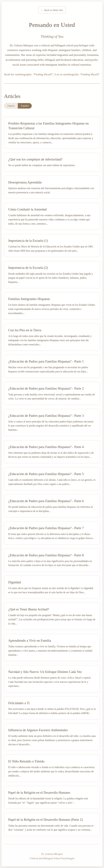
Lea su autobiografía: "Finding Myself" (77, 74)
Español (25, 106)
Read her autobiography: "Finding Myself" (29, 74)
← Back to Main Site (52, 10)
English (11, 106)
